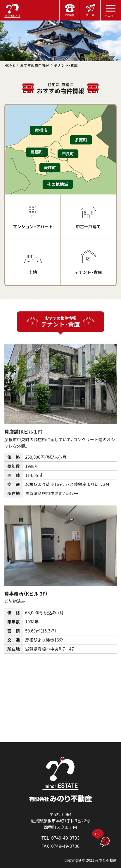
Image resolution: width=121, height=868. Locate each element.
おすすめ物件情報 (34, 65)
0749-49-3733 (66, 838)
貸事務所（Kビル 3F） (26, 594)
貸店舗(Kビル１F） (24, 432)
